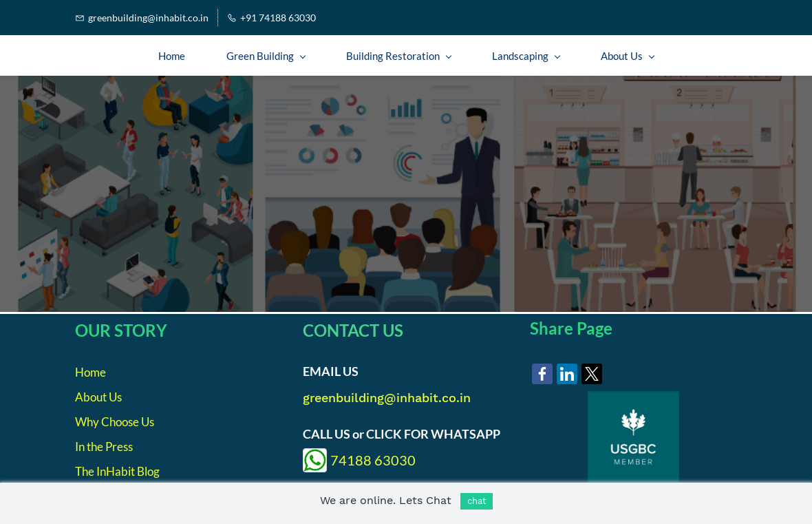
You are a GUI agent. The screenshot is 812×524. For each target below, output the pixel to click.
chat (477, 501)
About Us (98, 397)
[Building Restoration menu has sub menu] (398, 56)
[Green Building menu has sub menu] (266, 56)
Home (90, 372)
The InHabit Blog (117, 471)
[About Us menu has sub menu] (627, 56)
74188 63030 (373, 460)
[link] (542, 374)
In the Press (104, 447)
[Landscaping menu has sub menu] (526, 56)
